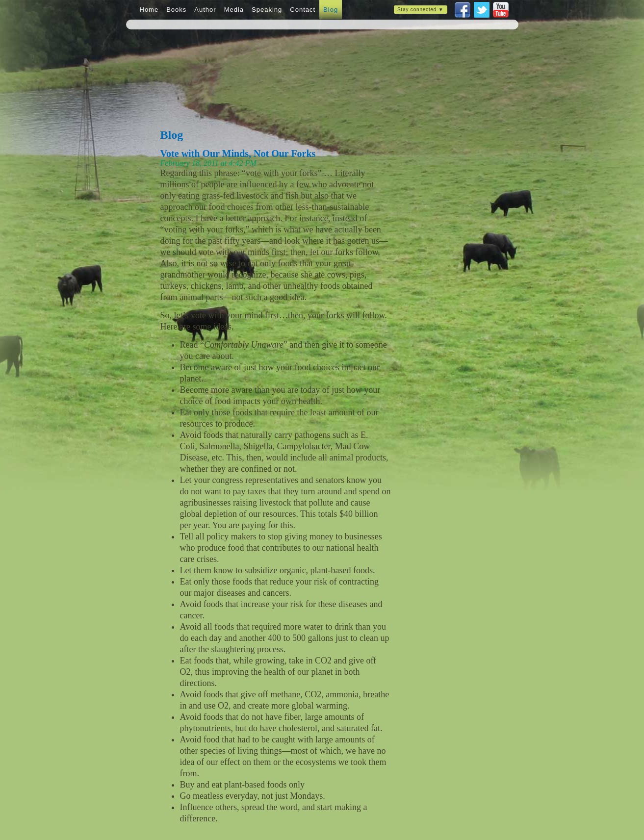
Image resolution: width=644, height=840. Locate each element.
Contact (303, 10)
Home (149, 10)
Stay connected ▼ (420, 10)
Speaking (267, 10)
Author (205, 10)
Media (234, 10)
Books (176, 10)
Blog (331, 10)
